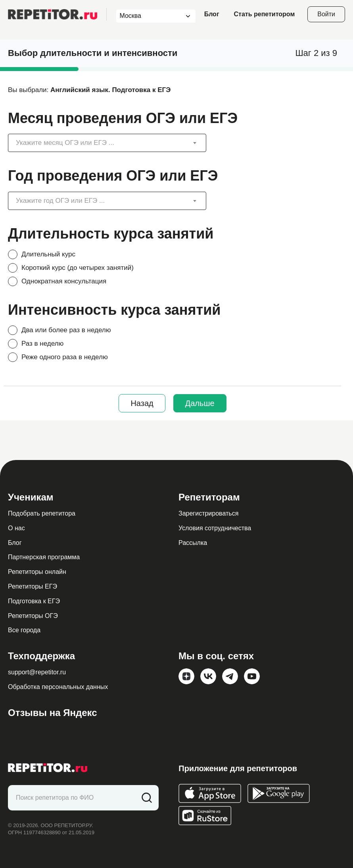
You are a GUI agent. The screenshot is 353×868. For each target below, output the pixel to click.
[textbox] (101, 143)
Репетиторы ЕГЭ (33, 586)
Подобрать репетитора (42, 513)
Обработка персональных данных (58, 687)
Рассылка (193, 543)
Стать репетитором (265, 14)
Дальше (200, 403)
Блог (212, 14)
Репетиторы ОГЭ (33, 616)
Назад (142, 403)
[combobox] (149, 16)
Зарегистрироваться (208, 513)
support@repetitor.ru (37, 672)
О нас (16, 528)
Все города (24, 630)
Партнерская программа (44, 557)
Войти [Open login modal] (326, 14)
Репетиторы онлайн (37, 572)
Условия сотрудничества (215, 528)
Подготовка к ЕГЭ (34, 601)
